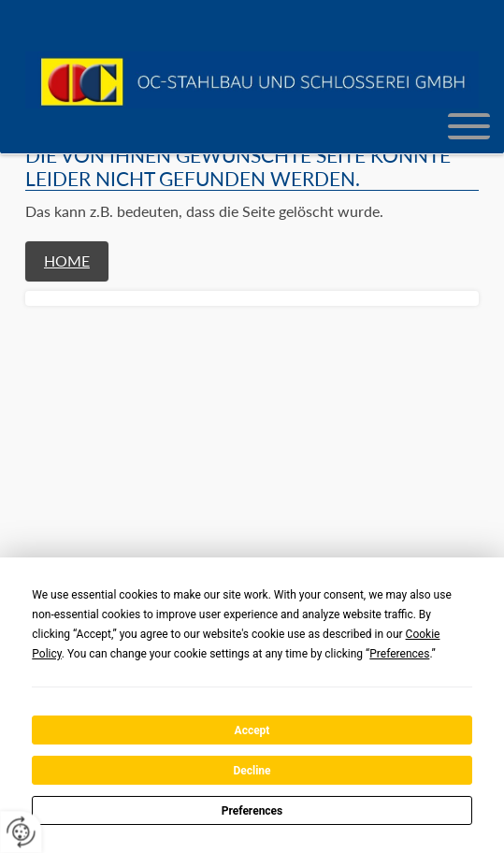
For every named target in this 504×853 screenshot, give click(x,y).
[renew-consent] (21, 832)
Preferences (252, 811)
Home (67, 260)
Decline (252, 771)
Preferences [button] (399, 654)
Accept (252, 730)
